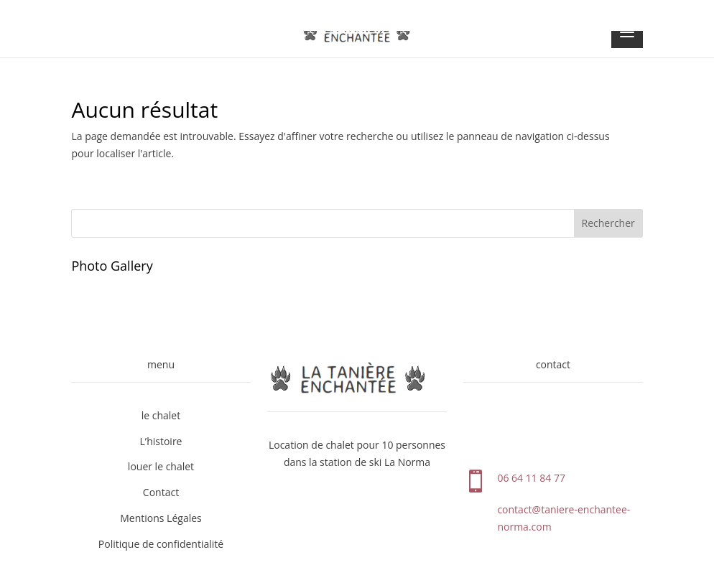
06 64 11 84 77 (531, 478)
